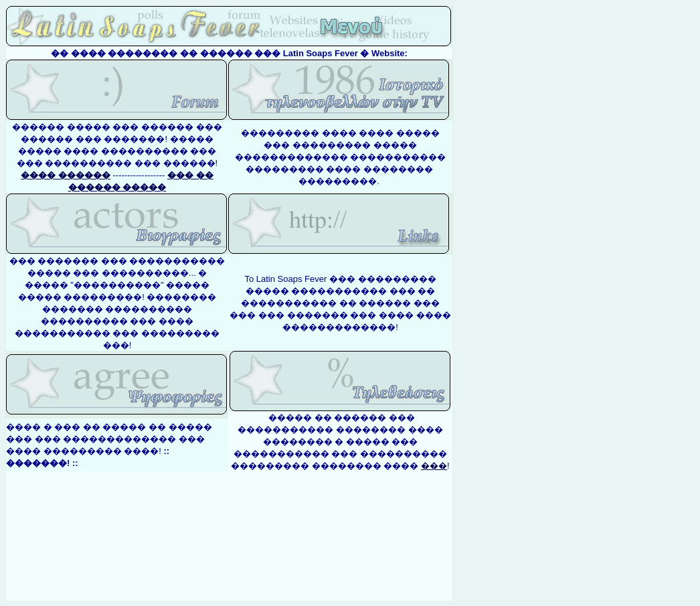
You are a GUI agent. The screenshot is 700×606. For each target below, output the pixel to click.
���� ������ (66, 175)
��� (434, 466)
